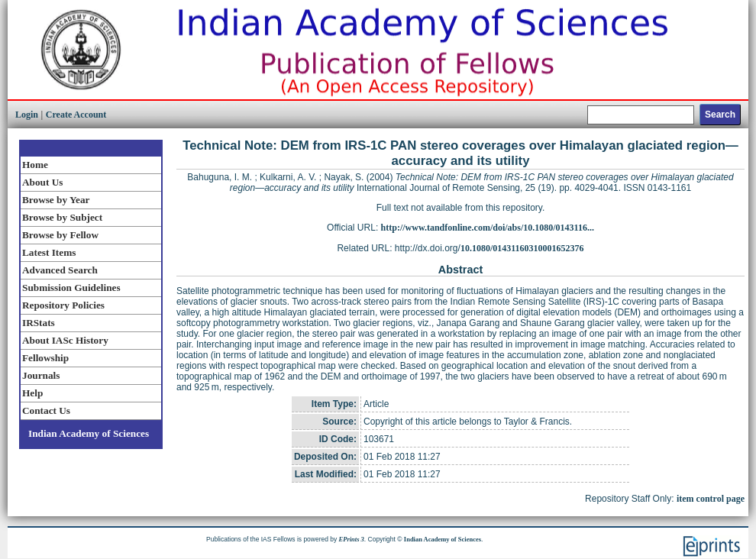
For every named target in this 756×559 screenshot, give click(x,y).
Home (35, 165)
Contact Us (46, 410)
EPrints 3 (352, 539)
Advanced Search (60, 270)
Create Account (76, 115)
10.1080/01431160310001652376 (522, 248)
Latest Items (49, 252)
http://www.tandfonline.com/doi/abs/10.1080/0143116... (488, 228)
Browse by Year (56, 200)
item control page (711, 499)
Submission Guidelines (71, 288)
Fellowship (45, 358)
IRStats (39, 323)
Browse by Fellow (60, 235)
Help (32, 393)
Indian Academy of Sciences (89, 433)
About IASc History (65, 340)
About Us (42, 182)
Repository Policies (63, 305)
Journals (41, 375)
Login (27, 115)
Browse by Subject (62, 217)
